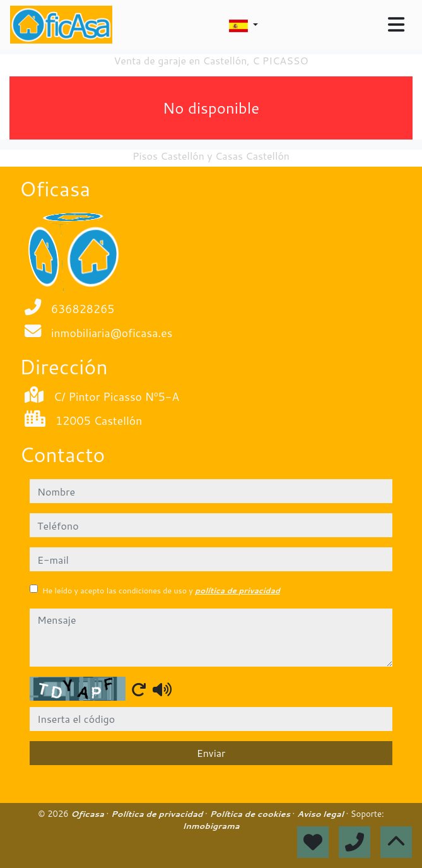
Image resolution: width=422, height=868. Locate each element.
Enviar (211, 753)
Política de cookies (251, 814)
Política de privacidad (158, 814)
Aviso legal (321, 814)
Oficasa (88, 814)
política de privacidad (237, 591)
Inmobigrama (211, 826)
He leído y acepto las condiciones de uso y (161, 591)
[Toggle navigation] (396, 25)
